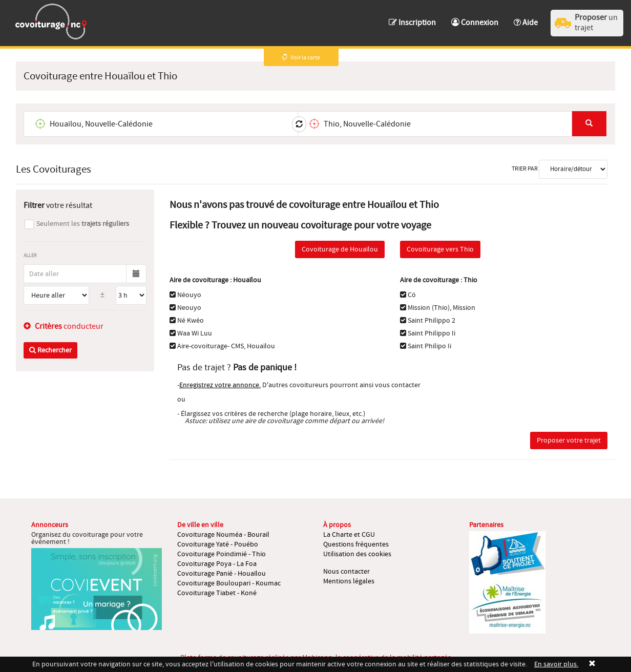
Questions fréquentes (356, 544)
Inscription (412, 23)
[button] (526, 18)
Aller (30, 255)
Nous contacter (346, 572)
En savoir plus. (556, 664)
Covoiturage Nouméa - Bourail (223, 535)
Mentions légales (349, 581)
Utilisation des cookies (357, 554)
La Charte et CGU (349, 535)
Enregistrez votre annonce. (220, 385)
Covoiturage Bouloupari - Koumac (229, 583)
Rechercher (50, 350)
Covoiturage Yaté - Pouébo (218, 544)
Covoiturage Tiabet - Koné (217, 593)
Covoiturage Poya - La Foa (217, 564)
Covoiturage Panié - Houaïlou (222, 574)
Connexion (475, 23)
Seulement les (83, 224)
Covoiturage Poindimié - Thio (222, 554)
